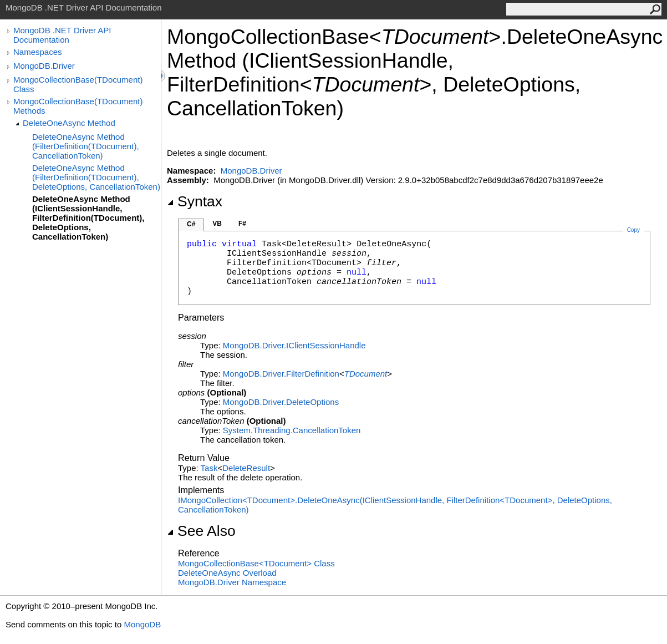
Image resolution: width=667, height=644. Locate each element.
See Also (201, 531)
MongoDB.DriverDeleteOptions (281, 402)
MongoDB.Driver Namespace (232, 582)
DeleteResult (246, 468)
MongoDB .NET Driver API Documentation (62, 35)
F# (242, 224)
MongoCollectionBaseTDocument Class (256, 563)
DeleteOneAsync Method (69, 123)
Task (209, 468)
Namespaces (38, 52)
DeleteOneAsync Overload (227, 573)
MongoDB (142, 624)
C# (191, 224)
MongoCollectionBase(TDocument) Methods (78, 106)
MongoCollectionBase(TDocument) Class (78, 84)
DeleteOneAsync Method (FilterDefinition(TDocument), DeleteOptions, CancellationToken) (96, 177)
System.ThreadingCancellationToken (292, 430)
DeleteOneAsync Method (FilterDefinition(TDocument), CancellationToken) (86, 146)
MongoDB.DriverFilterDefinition (281, 374)
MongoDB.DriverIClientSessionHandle (294, 345)
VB (217, 224)
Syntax (195, 201)
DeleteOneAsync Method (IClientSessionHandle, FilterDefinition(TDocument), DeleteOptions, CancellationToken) (88, 218)
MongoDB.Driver (44, 66)
